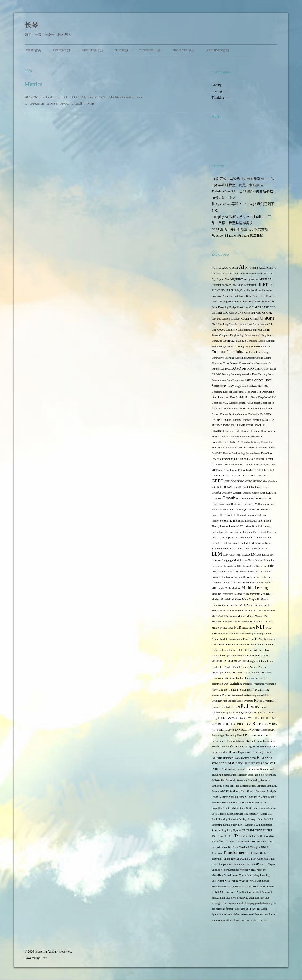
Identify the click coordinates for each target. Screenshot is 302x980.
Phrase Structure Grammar (239, 672)
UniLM (252, 859)
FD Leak (243, 448)
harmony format (224, 909)
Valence (216, 870)
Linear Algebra (220, 571)
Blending (262, 301)
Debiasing (217, 392)
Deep (247, 392)
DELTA (259, 369)
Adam (270, 274)
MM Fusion (258, 583)
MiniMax (232, 610)
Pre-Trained (230, 690)
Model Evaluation (227, 616)
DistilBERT (253, 409)
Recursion (217, 741)
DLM (266, 369)
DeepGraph (268, 392)
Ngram (215, 639)
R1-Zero (229, 718)
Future (242, 470)
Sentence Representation (243, 786)
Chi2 (214, 324)
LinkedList (265, 571)
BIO (271, 285)
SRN (247, 763)
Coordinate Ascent (245, 358)
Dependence (267, 403)
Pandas (228, 667)
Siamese (224, 797)
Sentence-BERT (220, 791)
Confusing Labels (256, 341)
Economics (229, 431)
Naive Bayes (249, 633)
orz (275, 914)
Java (214, 537)
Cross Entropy (231, 363)
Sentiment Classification (242, 791)
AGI (235, 267)
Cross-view (261, 363)
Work (256, 887)
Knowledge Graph (222, 549)
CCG (273, 307)
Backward (267, 290)
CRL (259, 313)
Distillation (266, 409)
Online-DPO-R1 (238, 650)
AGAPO (227, 268)
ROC (65, 103)
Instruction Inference (223, 532)
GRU (227, 481)
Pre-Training (244, 690)
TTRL (228, 836)
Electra (230, 436)
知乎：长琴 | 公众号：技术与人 (48, 35)
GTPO (249, 481)
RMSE (53, 103)
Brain (271, 301)
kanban (244, 909)
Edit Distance (243, 431)
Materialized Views (231, 599)
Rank (257, 730)
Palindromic (268, 661)
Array (247, 279)
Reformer (240, 741)
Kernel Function (228, 543)
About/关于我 (92, 50)
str (252, 920)
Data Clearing (260, 374)
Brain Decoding (220, 307)
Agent (220, 279)
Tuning (226, 859)
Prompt (259, 701)
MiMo (223, 610)
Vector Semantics (230, 870)
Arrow (255, 279)
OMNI (222, 644)
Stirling (243, 819)
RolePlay (228, 758)
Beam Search (253, 296)
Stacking (223, 819)
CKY (240, 313)
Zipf (228, 898)
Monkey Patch (262, 616)
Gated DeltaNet (225, 487)
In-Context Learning (245, 515)
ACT (214, 268)
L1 (234, 549)
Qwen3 (252, 713)
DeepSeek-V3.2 (220, 403)
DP (213, 374)
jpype (237, 909)
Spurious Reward (234, 814)
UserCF (249, 864)
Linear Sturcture (237, 571)
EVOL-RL (260, 425)
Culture (216, 369)
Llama (230, 577)
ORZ (229, 645)
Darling (226, 374)
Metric (215, 610)
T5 (244, 830)
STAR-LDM (262, 763)
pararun (216, 920)
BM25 (225, 290)
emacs (232, 903)
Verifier (244, 870)
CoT (214, 330)
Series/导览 (61, 50)
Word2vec (247, 887)
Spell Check (218, 814)
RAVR (249, 718)
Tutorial (235, 859)
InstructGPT (236, 526)
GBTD (256, 470)
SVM (224, 769)
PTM (246, 661)
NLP (261, 627)
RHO (240, 724)
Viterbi (243, 875)
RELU (265, 718)
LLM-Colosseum (232, 555)
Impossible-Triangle (222, 515)
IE (240, 510)
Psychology (227, 707)
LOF (259, 555)
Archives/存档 (218, 50)
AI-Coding (252, 268)
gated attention (263, 903)
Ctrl (270, 363)
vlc (266, 920)
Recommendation (256, 735)
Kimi (268, 543)
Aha (227, 279)
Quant (263, 707)
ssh (248, 920)
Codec (221, 330)
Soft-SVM (230, 808)
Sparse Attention (267, 808)
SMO (235, 763)
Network (268, 633)
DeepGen (256, 392)
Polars (232, 678)
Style (241, 825)
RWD (250, 730)
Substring (250, 825)
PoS (226, 678)
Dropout (246, 420)
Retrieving (257, 752)
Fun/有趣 (121, 50)
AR (213, 274)
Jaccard (273, 532)
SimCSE (243, 797)
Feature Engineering (234, 453)
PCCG (258, 656)
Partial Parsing (241, 667)
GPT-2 (236, 475)
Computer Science (234, 341)
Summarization (264, 825)
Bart (236, 296)
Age (214, 279)
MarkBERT (267, 594)
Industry (262, 515)
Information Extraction (245, 521)
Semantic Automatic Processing (243, 780)
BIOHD (216, 290)
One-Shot (251, 645)
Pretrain (227, 695)
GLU (271, 470)
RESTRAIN (218, 724)
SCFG (215, 763)
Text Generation (259, 841)
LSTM (270, 555)
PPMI (234, 661)
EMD (219, 425)
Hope (227, 504)
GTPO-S (258, 481)
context (224, 903)
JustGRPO (240, 537)
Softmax (241, 808)
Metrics (33, 84)
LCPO (240, 549)
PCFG (266, 656)
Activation (239, 274)
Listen (222, 577)
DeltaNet (255, 403)
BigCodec (234, 301)
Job (223, 537)
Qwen (244, 713)
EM (214, 425)
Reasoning (231, 735)
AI (65, 97)
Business (243, 307)
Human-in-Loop (267, 504)
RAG (242, 718)
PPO (240, 661)
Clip (271, 324)
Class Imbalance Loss (240, 324)
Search (264, 769)
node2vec (236, 914)
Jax (219, 537)
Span (255, 808)
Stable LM (266, 814)
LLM (217, 554)
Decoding (238, 392)
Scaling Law (243, 769)
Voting (235, 881)
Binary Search (248, 301)
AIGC (262, 268)
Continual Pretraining (256, 352)
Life (271, 566)
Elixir (238, 436)
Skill (239, 802)
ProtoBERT (271, 701)
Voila (228, 881)
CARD (265, 307)
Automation (250, 285)
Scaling (232, 769)
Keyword (259, 543)
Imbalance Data (264, 510)
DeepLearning (220, 397)
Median (230, 605)
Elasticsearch (219, 436)
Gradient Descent (242, 493)
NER (238, 627)
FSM (266, 448)
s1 (234, 920)
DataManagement (237, 386)
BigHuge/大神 (150, 50)
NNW (222, 633)
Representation (220, 752)
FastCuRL (217, 453)
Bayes (242, 296)
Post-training (232, 683)
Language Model (231, 560)
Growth (229, 498)
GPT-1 (228, 475)
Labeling (216, 560)
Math (245, 599)
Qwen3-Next (264, 713)
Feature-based (253, 453)
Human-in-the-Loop (222, 510)
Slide (264, 802)
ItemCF (265, 532)
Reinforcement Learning (239, 747)
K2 (248, 537)
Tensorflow (218, 841)
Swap (229, 830)
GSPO (241, 481)
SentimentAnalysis (266, 791)
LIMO (256, 548)
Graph (256, 493)
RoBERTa (217, 758)
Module (242, 616)
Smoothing (218, 808)
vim (261, 920)
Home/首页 (33, 50)
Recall (78, 103)
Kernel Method (246, 543)
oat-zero (246, 914)
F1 (236, 448)
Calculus (216, 319)
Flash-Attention (255, 459)
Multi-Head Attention (223, 622)
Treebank (216, 859)
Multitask (268, 622)
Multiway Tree (219, 628)
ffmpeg (250, 903)
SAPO (269, 758)
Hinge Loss (218, 504)
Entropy (256, 442)
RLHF (262, 724)
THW (258, 830)
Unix (214, 864)
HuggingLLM (250, 504)
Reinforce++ (218, 747)
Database (252, 386)
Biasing (224, 301)
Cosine (259, 358)
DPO (218, 374)
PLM (227, 661)
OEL (214, 645)
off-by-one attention (262, 914)
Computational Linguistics (259, 335)
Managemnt (253, 594)
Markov (216, 599)
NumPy (254, 639)
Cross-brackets (247, 363)
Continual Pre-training (228, 352)
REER (257, 718)
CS (264, 313)
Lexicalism (217, 566)
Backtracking (254, 290)
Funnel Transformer (227, 470)
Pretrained (237, 695)
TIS (265, 830)
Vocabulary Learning (259, 875)
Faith (272, 448)
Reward (268, 752)
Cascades (235, 319)
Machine (236, 588)
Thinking (218, 97)
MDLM (226, 583)
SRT (253, 763)
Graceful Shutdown (222, 493)
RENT (272, 718)
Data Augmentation (241, 374)
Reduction (229, 741)
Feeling (217, 91)
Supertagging (219, 830)
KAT (253, 537)
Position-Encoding (255, 678)
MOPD (269, 583)
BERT (263, 284)
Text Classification (239, 841)
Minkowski (270, 610)
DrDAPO (217, 420)
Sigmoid (233, 797)
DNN (273, 369)
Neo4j (260, 633)
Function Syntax (262, 464)
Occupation (238, 645)
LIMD (248, 549)
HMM (255, 498)
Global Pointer (255, 487)
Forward (229, 464)
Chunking (223, 324)
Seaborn (255, 769)
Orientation (243, 656)
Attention (265, 279)
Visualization (231, 875)
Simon (264, 797)
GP (222, 475)
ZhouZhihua (218, 898)
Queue (237, 713)
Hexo (44, 958)
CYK (269, 313)
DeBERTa (263, 386)
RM (269, 724)
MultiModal (256, 622)
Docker (224, 414)
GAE (249, 470)
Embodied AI (233, 442)
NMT (215, 633)
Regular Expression (264, 741)
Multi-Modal (242, 622)
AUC (75, 97)
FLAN (259, 448)
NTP (239, 633)
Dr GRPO (266, 414)
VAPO (257, 864)
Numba (263, 639)
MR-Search (218, 588)
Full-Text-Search (243, 464)
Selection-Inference (248, 775)
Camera (226, 319)
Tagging (244, 836)
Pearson (262, 667)
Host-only (236, 504)
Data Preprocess (235, 380)
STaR (273, 763)
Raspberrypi (218, 735)
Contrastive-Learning (223, 358)
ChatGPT (267, 318)
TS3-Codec (218, 836)
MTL (228, 588)
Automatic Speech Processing (227, 285)
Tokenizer (217, 853)
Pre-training (260, 689)
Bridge (233, 307)
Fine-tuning (240, 459)
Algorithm (237, 279)
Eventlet (216, 448)
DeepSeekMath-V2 (239, 403)
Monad (250, 616)
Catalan (245, 319)
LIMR (264, 549)
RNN (238, 730)
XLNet (215, 892)
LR (264, 555)
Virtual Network (257, 870)
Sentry (215, 797)
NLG (245, 627)
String (227, 825)
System (237, 830)
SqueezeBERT (252, 814)
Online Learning (266, 645)
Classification (260, 324)
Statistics (233, 819)
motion (226, 914)
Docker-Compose (238, 414)
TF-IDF (250, 830)
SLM (228, 763)
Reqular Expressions (240, 752)
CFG (225, 313)
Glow (266, 487)
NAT (230, 628)
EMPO (227, 425)
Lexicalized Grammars (255, 566)
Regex (250, 741)
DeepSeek (251, 397)
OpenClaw (263, 650)
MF (243, 583)
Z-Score (231, 892)
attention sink (257, 898)
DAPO (236, 368)
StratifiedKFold (266, 819)
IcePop (251, 510)
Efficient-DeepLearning (263, 431)
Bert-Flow (266, 296)
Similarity (254, 797)
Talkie (252, 836)
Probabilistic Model (233, 701)
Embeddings (219, 442)
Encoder (246, 442)
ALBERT (271, 268)
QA (257, 707)
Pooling (240, 678)
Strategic (252, 819)
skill (238, 920)
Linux (215, 577)
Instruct (224, 526)
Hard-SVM (265, 498)
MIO (248, 583)
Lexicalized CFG (233, 566)
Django (215, 414)
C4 (259, 307)
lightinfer (216, 914)
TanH (259, 836)
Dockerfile (254, 414)
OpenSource (218, 656)
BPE (231, 290)
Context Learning (235, 347)
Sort (249, 808)
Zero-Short (242, 892)
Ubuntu (244, 859)
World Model (267, 887)
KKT (260, 537)
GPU (258, 475)
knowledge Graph (258, 909)
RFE (228, 724)
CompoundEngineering (231, 335)
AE (219, 268)
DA (222, 369)
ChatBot (254, 319)
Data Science (254, 380)
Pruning (216, 707)
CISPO (233, 313)
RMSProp (229, 730)
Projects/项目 (184, 50)
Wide (238, 887)
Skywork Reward (251, 802)
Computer (217, 341)
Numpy (271, 639)
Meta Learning (255, 605)
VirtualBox (217, 875)
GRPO (218, 481)
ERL (234, 425)
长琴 (31, 25)
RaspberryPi (268, 730)
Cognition (231, 330)
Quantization (218, 713)
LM (253, 555)
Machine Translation (223, 594)
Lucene (259, 577)
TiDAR (265, 847)
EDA (272, 420)
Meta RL (269, 605)
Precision (37, 103)
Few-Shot (267, 453)
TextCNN (233, 847)
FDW (252, 448)
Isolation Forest (252, 532)
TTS (235, 836)
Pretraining (250, 695)
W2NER (244, 881)
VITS (264, 864)
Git (245, 487)
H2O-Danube (243, 498)
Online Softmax (220, 650)
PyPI (237, 707)
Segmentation (229, 775)
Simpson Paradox (226, 802)
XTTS (223, 892)
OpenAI (252, 650)
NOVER (231, 633)
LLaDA (246, 555)
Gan (265, 481)
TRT (270, 830)
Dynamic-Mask (260, 420)
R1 (220, 718)
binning (216, 903)
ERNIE (241, 425)
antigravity (243, 898)
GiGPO (238, 487)
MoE (214, 616)
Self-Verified (218, 780)
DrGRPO (227, 420)
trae (256, 920)
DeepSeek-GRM (267, 397)
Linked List (252, 571)
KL (265, 537)
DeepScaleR (237, 397)
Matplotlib (254, 599)
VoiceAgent (218, 881)
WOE (90, 103)
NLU (269, 628)
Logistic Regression (244, 577)
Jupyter (230, 537)
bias (267, 898)
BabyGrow (240, 290)
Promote (249, 701)
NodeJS (224, 639)
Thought (255, 847)
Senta (226, 786)
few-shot (241, 903)
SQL (241, 763)
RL (255, 723)
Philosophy (218, 672)
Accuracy (90, 97)
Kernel (215, 543)
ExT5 (224, 448)
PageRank (255, 661)
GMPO (216, 475)
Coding (51, 97)
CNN (247, 313)
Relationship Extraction (265, 747)
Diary (216, 408)
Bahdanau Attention (222, 296)
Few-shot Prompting (222, 459)
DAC (228, 369)
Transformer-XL (254, 853)
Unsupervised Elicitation (231, 864)
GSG (233, 481)
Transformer (234, 853)
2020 (28, 71)
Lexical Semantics (265, 560)
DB (244, 369)
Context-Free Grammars (257, 347)
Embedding (257, 436)
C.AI (254, 307)
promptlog (226, 920)
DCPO (250, 369)
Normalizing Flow (239, 639)
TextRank (244, 847)
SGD (222, 763)
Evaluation (267, 442)
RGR (234, 724)
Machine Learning (122, 97)
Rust (261, 757)
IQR (244, 510)
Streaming (217, 825)
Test (227, 841)
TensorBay (269, 836)
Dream (237, 420)
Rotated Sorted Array (245, 758)
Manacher (240, 594)
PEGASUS (217, 661)
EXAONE (217, 431)
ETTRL (250, 425)
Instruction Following (257, 526)
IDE (236, 510)
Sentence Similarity (267, 786)
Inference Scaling (222, 520)
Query (229, 713)
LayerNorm (248, 560)
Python (247, 706)
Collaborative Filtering (250, 330)
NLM (252, 628)
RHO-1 (248, 724)
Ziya (233, 898)
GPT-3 (244, 475)
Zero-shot (267, 892)
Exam (231, 448)
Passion (253, 667)
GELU (264, 470)
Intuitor (238, 532)
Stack (215, 819)
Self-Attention (267, 775)
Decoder (228, 392)
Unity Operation (266, 859)
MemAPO (241, 605)
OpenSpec (231, 656)
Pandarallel (218, 667)
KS (103, 97)
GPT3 (252, 475)
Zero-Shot (255, 892)
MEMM (236, 583)
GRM (265, 475)
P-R (252, 656)
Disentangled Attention (234, 409)
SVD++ (216, 769)
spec (243, 920)
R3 (237, 718)
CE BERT (217, 313)
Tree (266, 853)
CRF (253, 313)
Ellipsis (246, 436)
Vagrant (272, 864)
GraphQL (266, 493)
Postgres (248, 684)
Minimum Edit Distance (250, 610)
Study (234, 825)
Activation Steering (256, 274)
